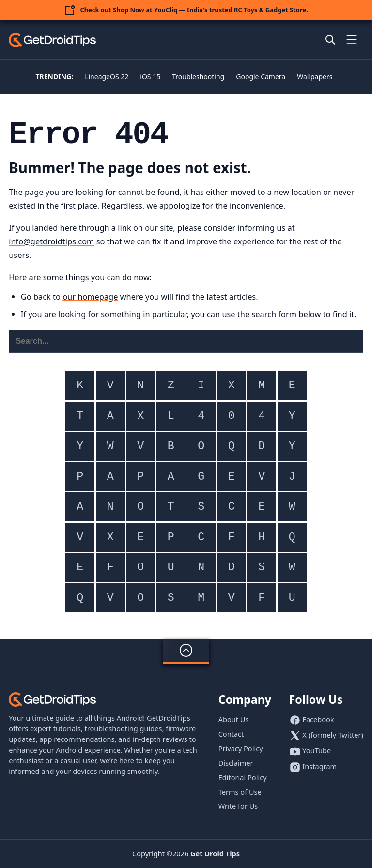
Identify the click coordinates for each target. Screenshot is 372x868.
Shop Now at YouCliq (145, 10)
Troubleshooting (198, 76)
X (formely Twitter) (333, 735)
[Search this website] (186, 341)
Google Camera (261, 76)
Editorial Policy (243, 777)
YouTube (317, 750)
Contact (231, 734)
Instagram (319, 766)
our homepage (90, 297)
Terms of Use (240, 792)
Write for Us (238, 806)
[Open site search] (330, 40)
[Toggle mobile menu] (352, 40)
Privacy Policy (241, 748)
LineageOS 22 (107, 76)
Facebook (318, 719)
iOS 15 (150, 76)
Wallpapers (315, 76)
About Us (234, 719)
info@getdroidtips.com (51, 241)
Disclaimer (236, 763)
